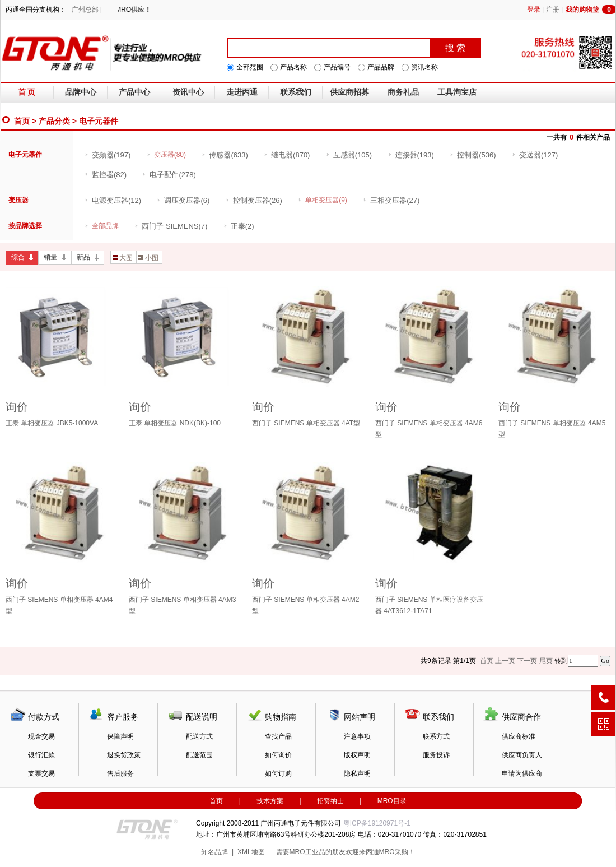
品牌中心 (81, 92)
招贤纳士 (330, 801)
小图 (148, 258)
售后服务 (120, 773)
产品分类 (54, 121)
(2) (239, 226)
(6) (183, 200)
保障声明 (120, 736)
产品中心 (134, 92)
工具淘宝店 (457, 92)
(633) (225, 155)
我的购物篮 (591, 10)
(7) (171, 226)
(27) (391, 200)
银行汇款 (41, 755)
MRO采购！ (397, 852)
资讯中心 (188, 92)
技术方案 (270, 801)
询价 (17, 407)
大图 (123, 258)
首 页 (27, 92)
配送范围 (199, 755)
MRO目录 (392, 801)
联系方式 (436, 736)
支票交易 (41, 773)
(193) (411, 155)
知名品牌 (214, 852)
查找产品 (278, 736)
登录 (534, 10)
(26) (254, 200)
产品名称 (293, 67)
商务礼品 (403, 92)
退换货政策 (124, 755)
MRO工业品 (307, 852)
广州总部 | (87, 10)
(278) (169, 175)
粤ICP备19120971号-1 (377, 823)
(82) (106, 175)
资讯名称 (424, 67)
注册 (553, 10)
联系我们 (296, 92)
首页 (22, 121)
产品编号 (337, 67)
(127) (535, 155)
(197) (108, 155)
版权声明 (357, 755)
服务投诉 (436, 755)
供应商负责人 (522, 755)
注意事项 (357, 736)
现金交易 (41, 736)
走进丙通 (242, 92)
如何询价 (278, 755)
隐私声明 (357, 773)
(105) (349, 155)
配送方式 (199, 736)
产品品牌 (381, 67)
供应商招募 (349, 92)
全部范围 (250, 67)
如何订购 (278, 773)
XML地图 (251, 852)
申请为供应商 (522, 773)
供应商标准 (519, 736)
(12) (113, 200)
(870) (287, 155)
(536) (473, 155)
